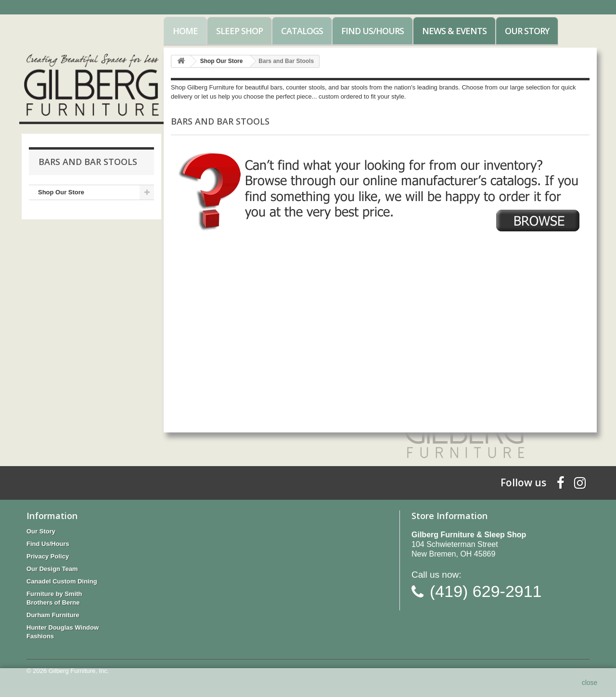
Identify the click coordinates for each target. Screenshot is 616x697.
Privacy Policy (48, 556)
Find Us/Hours (372, 31)
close (590, 683)
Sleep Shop (239, 31)
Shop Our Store (61, 192)
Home (185, 31)
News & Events (454, 31)
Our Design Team (52, 569)
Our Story (527, 31)
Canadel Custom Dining (62, 581)
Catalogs (302, 31)
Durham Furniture (53, 615)
